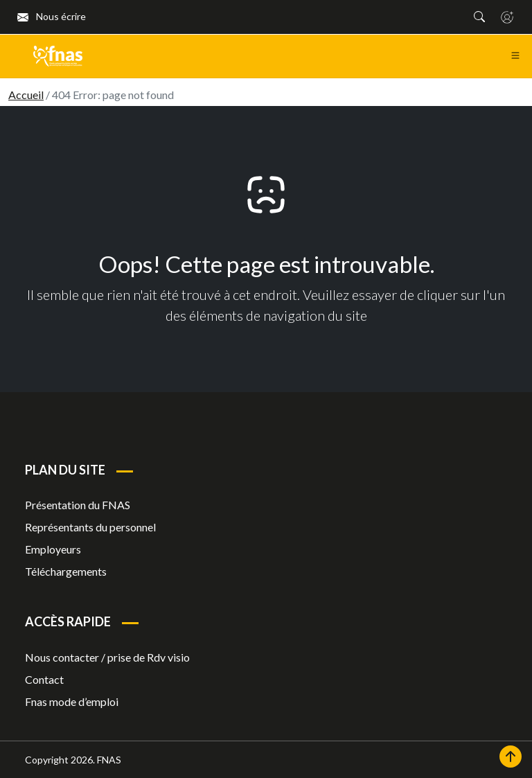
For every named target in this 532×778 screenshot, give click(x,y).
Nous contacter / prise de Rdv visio (107, 657)
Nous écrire (52, 16)
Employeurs (53, 549)
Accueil (26, 95)
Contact (44, 679)
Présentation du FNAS (78, 505)
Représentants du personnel (90, 527)
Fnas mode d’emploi (72, 701)
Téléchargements (66, 571)
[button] (479, 17)
